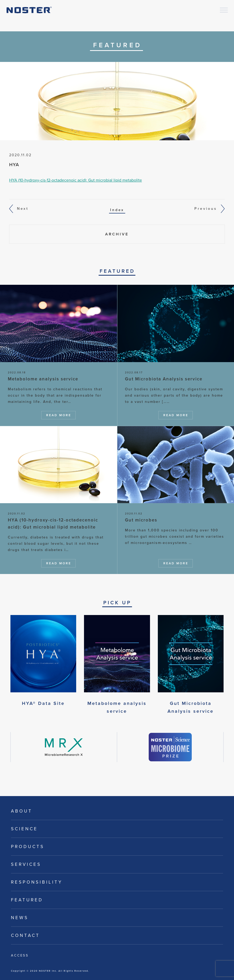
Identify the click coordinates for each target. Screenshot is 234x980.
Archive (117, 234)
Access (20, 955)
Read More (59, 415)
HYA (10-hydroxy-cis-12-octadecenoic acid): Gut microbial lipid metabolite (76, 180)
